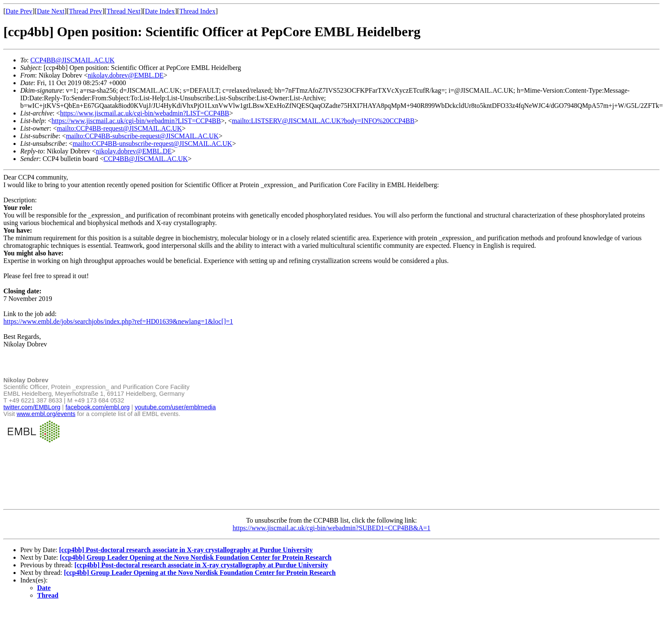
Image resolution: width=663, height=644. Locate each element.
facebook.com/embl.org (97, 407)
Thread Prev (85, 11)
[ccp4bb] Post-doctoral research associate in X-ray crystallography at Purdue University (186, 550)
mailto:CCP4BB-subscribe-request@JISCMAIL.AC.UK (142, 136)
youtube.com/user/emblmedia (175, 407)
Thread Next (124, 11)
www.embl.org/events (46, 414)
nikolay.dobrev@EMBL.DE (126, 75)
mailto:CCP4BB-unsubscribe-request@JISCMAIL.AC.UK (152, 144)
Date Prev (19, 11)
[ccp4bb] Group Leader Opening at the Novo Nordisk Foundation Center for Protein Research (196, 557)
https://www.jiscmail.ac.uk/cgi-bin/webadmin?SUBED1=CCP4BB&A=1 (332, 528)
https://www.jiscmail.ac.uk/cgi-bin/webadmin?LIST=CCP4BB (144, 113)
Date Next (51, 11)
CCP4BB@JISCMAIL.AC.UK (73, 60)
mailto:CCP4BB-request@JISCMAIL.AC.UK (120, 128)
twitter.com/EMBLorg (32, 407)
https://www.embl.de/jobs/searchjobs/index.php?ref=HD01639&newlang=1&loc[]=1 (118, 321)
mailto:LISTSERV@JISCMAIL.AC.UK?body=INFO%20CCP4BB (323, 121)
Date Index (160, 11)
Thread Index (197, 11)
